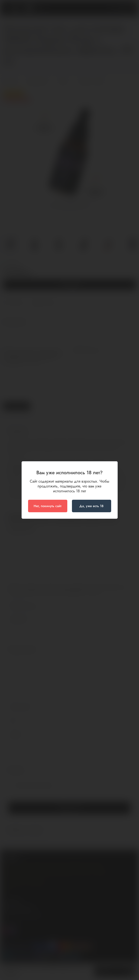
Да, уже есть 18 (91, 506)
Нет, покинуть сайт (48, 506)
